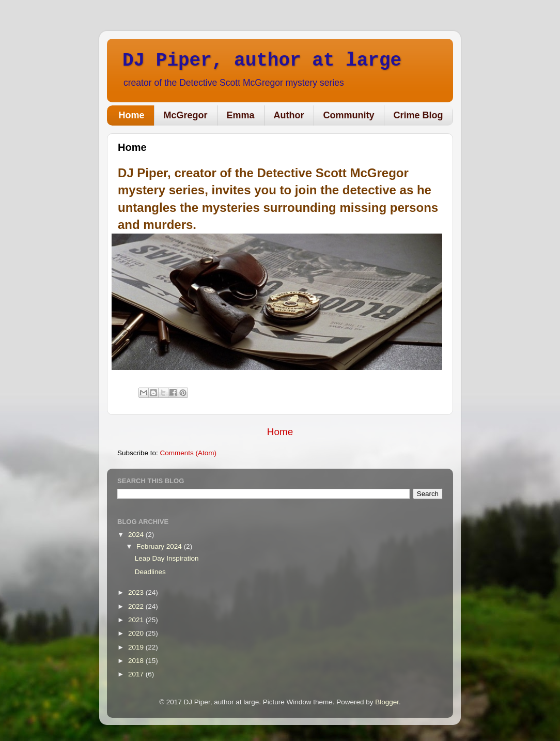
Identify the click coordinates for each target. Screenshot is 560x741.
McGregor (186, 115)
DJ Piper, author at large (262, 61)
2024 (137, 535)
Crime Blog (418, 115)
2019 (137, 647)
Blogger (387, 702)
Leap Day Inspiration (167, 558)
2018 (137, 661)
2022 (137, 606)
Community (349, 115)
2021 (137, 620)
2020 (137, 633)
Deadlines (150, 572)
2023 (137, 592)
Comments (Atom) (189, 453)
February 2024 (160, 546)
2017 (137, 674)
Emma (241, 115)
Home (132, 115)
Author (289, 115)
